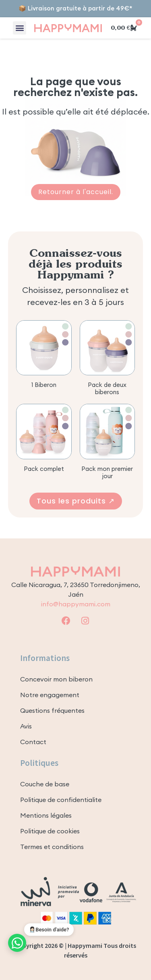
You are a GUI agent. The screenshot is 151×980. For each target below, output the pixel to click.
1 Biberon (44, 385)
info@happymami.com (76, 604)
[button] (20, 28)
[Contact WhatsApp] (17, 943)
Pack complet (44, 469)
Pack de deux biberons (107, 388)
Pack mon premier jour (107, 472)
